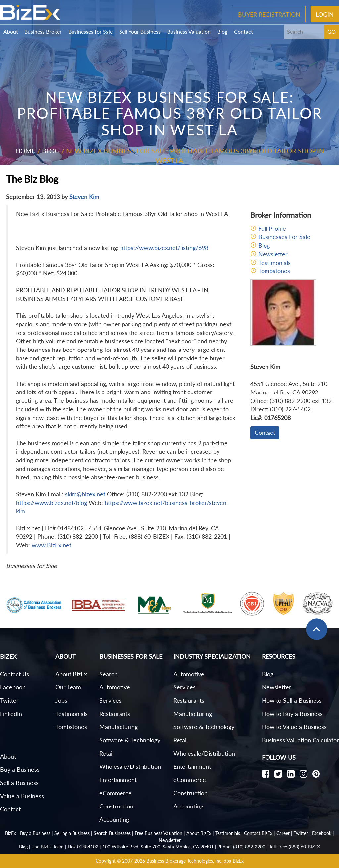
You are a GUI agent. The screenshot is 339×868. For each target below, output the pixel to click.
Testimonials (274, 263)
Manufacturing (119, 727)
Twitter (9, 700)
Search (108, 674)
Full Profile (272, 228)
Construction (116, 806)
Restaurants (115, 714)
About (11, 32)
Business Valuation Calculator (300, 740)
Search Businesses (112, 833)
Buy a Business (20, 769)
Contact (243, 32)
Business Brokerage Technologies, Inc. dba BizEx (195, 861)
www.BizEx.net (51, 545)
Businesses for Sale (90, 32)
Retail (106, 753)
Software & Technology (130, 740)
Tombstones (274, 271)
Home (25, 151)
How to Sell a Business (292, 700)
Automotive (115, 687)
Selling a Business (72, 833)
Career (283, 833)
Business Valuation (189, 32)
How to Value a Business (294, 727)
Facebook (13, 687)
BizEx (10, 833)
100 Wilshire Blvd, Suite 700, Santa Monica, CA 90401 (158, 847)
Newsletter (273, 254)
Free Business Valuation (159, 833)
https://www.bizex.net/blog (51, 503)
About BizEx (71, 674)
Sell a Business (19, 783)
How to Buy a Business (292, 714)
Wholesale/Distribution (130, 766)
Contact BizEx (258, 833)
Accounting (114, 819)
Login (325, 14)
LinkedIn (11, 714)
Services (110, 700)
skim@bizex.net (85, 494)
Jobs (61, 700)
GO (332, 32)
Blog (222, 32)
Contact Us (15, 674)
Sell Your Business (140, 32)
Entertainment (118, 780)
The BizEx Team (48, 847)
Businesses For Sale (284, 237)
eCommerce (116, 793)
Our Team (68, 687)
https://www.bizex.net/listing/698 (164, 248)
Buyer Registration (269, 14)
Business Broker (43, 32)
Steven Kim (84, 197)
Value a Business (22, 796)
